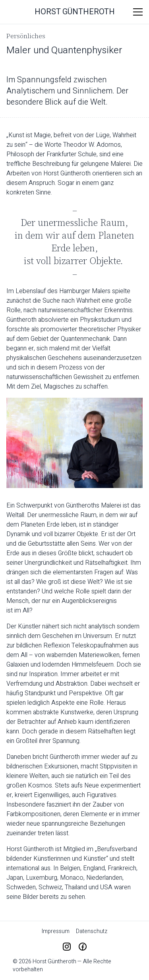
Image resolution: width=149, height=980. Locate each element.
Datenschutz (92, 931)
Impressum (56, 931)
